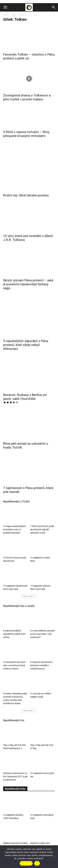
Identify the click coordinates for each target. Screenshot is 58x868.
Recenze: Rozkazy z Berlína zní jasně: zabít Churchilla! (25, 342)
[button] (5, 7)
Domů (6, 15)
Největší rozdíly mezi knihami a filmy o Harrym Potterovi (42, 783)
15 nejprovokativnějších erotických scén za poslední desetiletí (14, 466)
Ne (37, 863)
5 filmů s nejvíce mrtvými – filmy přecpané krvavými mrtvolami (26, 134)
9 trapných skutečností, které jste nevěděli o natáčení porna (41, 602)
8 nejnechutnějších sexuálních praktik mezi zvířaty (14, 570)
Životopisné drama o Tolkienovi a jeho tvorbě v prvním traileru (27, 97)
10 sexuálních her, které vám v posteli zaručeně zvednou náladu (14, 602)
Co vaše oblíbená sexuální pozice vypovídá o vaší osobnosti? (42, 570)
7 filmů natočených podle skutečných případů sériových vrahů (42, 466)
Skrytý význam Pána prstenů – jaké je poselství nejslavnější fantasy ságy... (28, 255)
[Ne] (54, 857)
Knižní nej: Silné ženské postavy (26, 173)
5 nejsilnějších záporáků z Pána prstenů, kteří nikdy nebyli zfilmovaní (26, 299)
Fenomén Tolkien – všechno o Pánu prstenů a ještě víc (29, 56)
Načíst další (29, 533)
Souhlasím (26, 863)
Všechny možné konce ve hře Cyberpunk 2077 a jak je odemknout (15, 713)
